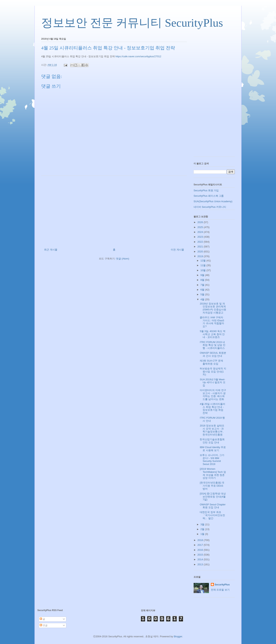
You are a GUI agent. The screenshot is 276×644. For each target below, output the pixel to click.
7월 (203, 285)
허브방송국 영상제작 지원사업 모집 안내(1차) (213, 372)
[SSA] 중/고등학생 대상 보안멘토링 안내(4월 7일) (213, 497)
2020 (201, 252)
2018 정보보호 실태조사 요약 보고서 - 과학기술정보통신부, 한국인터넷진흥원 (212, 430)
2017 (201, 545)
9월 (203, 275)
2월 (203, 529)
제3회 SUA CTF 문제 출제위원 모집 (211, 362)
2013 (201, 564)
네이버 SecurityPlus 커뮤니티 (210, 207)
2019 (201, 256)
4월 (203, 299)
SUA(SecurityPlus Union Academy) (213, 201)
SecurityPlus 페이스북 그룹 (209, 196)
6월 (203, 290)
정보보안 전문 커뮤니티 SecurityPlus (132, 23)
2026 (201, 222)
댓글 (44, 625)
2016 (201, 550)
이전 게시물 (177, 250)
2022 (201, 242)
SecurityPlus (222, 585)
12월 (203, 261)
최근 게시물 (51, 250)
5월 (203, 294)
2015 (201, 555)
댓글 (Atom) (123, 259)
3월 (203, 524)
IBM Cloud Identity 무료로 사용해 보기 (213, 449)
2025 (201, 227)
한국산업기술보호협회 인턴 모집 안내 (212, 441)
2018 (201, 540)
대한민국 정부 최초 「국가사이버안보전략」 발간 (212, 515)
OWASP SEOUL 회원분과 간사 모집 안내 (213, 354)
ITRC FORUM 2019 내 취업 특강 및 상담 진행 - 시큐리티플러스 (212, 345)
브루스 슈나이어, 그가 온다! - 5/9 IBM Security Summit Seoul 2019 (212, 460)
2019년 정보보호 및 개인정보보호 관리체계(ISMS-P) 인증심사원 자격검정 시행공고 (213, 308)
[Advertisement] (114, 210)
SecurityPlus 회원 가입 (206, 190)
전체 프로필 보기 (220, 590)
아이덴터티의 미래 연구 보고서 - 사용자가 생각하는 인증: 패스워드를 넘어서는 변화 (213, 395)
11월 (203, 265)
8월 (203, 280)
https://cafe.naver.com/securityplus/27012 (138, 56)
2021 (201, 247)
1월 (203, 534)
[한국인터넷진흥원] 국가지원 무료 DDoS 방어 (212, 486)
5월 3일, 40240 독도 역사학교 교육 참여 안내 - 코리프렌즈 (213, 334)
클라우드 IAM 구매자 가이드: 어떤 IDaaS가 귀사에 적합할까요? (212, 322)
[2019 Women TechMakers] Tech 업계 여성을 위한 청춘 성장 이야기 (213, 473)
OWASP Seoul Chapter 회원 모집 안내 (213, 506)
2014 (201, 559)
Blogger (178, 636)
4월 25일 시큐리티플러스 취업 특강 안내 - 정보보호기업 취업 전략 (212, 408)
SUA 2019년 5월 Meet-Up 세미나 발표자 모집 (212, 382)
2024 (201, 232)
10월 (203, 270)
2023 (201, 237)
